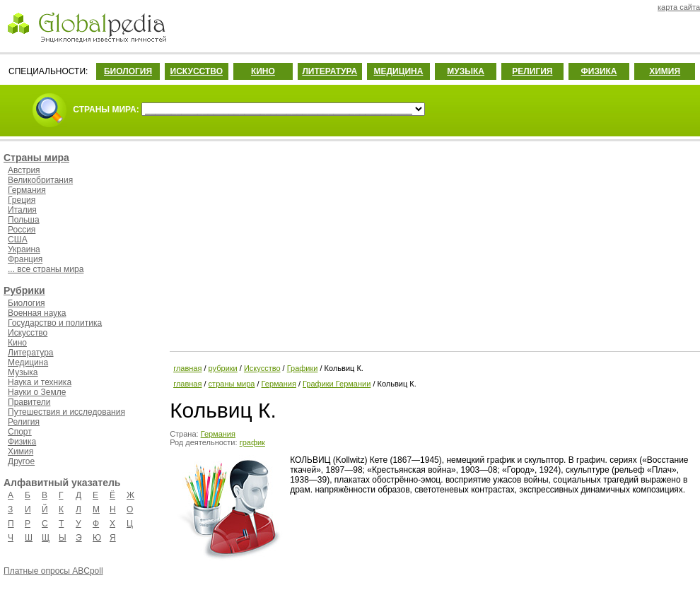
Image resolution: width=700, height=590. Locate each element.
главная (187, 368)
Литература (31, 353)
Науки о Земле (37, 392)
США (18, 240)
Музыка (23, 372)
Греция (22, 200)
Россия (22, 230)
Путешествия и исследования (66, 412)
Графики (303, 368)
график (252, 442)
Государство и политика (55, 323)
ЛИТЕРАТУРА (329, 71)
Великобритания (40, 180)
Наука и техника (40, 382)
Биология (26, 303)
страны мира (232, 384)
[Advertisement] (433, 244)
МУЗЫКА (466, 71)
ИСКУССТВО (197, 71)
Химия (21, 452)
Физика (22, 442)
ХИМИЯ (665, 71)
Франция (25, 259)
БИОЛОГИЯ (128, 71)
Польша (24, 220)
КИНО (263, 71)
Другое (21, 461)
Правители (29, 402)
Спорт (20, 432)
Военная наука (37, 313)
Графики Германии (337, 384)
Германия (27, 190)
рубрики (223, 368)
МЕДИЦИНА (398, 71)
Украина (24, 249)
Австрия (24, 170)
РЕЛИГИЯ (532, 71)
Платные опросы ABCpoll (53, 571)
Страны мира (36, 158)
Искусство (28, 333)
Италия (22, 210)
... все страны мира (46, 269)
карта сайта (679, 7)
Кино (17, 343)
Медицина (28, 362)
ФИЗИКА (599, 71)
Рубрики (24, 290)
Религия (24, 422)
